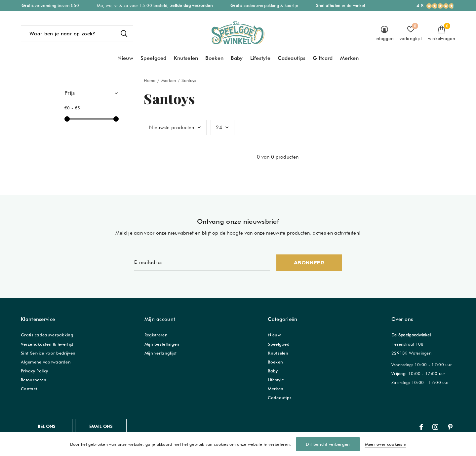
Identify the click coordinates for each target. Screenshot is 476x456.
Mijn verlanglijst (161, 353)
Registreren (156, 335)
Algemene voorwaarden (46, 362)
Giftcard (323, 58)
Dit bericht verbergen (328, 444)
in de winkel (341, 5)
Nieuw (125, 58)
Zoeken (124, 34)
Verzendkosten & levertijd (47, 344)
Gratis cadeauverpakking (47, 335)
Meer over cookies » (386, 444)
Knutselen (186, 58)
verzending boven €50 (50, 5)
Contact (29, 389)
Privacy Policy (34, 371)
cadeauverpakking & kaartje (264, 5)
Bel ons (46, 426)
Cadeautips (292, 58)
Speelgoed (154, 58)
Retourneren (34, 380)
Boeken (214, 58)
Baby (237, 58)
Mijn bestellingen (162, 344)
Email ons (101, 426)
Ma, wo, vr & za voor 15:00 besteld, (155, 5)
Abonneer (309, 263)
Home (150, 80)
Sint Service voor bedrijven (48, 353)
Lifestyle (260, 58)
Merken (350, 58)
